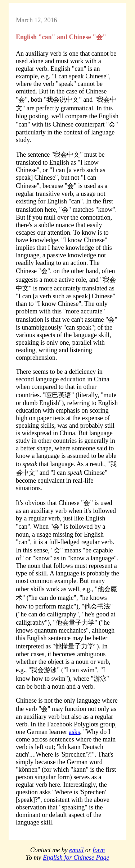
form (99, 850)
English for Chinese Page (76, 858)
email (76, 850)
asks (74, 732)
